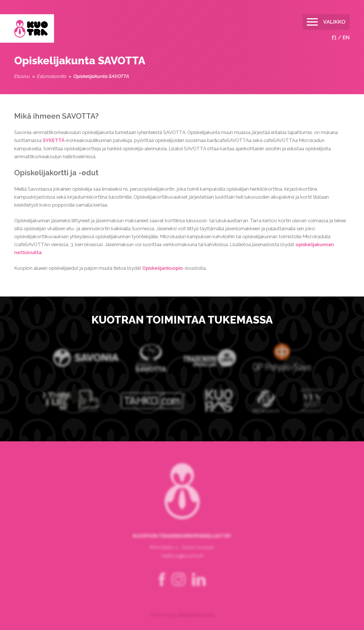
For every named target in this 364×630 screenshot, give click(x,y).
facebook (162, 586)
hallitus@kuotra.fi (182, 562)
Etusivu (22, 76)
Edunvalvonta (52, 76)
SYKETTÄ (54, 140)
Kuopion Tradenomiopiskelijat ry (31, 29)
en (346, 37)
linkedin (199, 586)
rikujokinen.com (196, 621)
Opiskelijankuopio (163, 268)
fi (334, 37)
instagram (179, 586)
